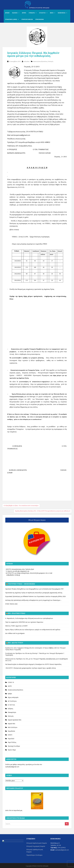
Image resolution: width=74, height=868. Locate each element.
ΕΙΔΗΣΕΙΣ (15, 13)
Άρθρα (10, 694)
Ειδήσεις (10, 709)
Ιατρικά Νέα (11, 724)
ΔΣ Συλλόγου (12, 701)
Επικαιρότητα (12, 712)
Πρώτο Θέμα (12, 750)
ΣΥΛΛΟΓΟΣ (42, 13)
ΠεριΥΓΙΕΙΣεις (12, 742)
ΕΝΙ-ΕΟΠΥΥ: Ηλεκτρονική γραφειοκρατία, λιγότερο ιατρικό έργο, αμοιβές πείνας (31, 668)
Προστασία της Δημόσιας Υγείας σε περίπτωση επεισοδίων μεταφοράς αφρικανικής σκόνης (34, 593)
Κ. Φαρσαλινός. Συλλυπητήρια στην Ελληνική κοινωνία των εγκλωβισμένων (29, 618)
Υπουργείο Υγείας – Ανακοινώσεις (21, 584)
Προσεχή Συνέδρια (14, 746)
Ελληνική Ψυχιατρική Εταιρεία (36, 846)
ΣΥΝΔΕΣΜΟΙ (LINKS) (11, 19)
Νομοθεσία (11, 731)
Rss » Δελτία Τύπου (16, 643)
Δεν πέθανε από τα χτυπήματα (15, 633)
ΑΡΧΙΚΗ (7, 13)
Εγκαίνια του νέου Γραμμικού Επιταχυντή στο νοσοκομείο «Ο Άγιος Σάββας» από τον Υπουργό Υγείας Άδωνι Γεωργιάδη (35, 649)
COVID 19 (11, 682)
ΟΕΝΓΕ (10, 735)
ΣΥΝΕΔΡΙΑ (32, 13)
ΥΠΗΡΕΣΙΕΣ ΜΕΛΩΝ (27, 19)
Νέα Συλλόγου (13, 727)
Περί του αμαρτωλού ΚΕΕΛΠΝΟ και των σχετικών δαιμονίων (24, 622)
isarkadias (26, 61)
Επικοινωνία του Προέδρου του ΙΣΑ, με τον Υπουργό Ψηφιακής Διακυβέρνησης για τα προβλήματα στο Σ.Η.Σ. (37, 660)
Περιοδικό (11, 739)
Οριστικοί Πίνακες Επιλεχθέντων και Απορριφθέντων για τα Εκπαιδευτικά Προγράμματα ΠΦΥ (34, 589)
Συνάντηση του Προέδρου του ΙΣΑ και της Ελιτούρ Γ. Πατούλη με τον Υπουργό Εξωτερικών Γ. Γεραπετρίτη (35, 654)
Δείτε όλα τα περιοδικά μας (14, 810)
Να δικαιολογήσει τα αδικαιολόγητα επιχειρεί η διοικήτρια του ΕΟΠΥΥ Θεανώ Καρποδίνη (33, 664)
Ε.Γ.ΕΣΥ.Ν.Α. (11, 705)
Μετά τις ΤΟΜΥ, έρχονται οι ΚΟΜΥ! (16, 626)
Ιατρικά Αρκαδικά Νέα (15, 720)
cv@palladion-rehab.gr (13, 575)
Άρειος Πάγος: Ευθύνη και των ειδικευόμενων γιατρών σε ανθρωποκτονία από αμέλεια (33, 630)
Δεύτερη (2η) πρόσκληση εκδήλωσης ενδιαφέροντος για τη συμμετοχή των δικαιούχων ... (33, 600)
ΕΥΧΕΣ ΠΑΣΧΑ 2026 (11, 604)
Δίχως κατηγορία (13, 697)
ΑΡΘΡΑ (24, 13)
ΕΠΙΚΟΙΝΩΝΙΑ (40, 19)
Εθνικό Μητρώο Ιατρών (37, 520)
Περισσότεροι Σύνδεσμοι (34, 855)
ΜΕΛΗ (52, 13)
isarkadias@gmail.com (12, 767)
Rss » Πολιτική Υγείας (17, 613)
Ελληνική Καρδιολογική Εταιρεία (37, 843)
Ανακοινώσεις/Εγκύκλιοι (40, 61)
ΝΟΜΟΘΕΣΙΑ (62, 13)
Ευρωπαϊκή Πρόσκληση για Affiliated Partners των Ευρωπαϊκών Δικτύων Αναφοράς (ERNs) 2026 (35, 596)
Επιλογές (51, 61)
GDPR (10, 686)
